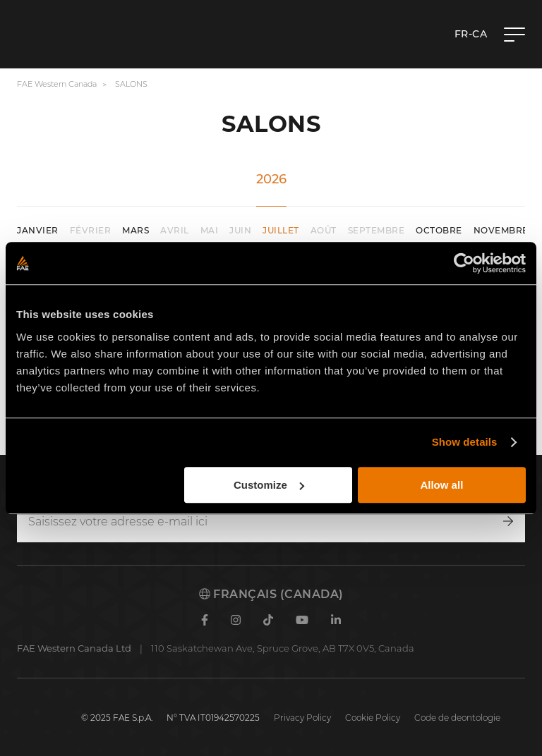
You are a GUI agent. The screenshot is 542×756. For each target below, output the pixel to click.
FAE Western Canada (57, 84)
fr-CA (471, 34)
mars (135, 230)
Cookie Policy (373, 718)
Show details (465, 442)
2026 (271, 179)
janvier (38, 230)
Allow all (441, 485)
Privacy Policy (302, 718)
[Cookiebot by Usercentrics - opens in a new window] (464, 263)
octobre (439, 230)
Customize (269, 485)
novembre (501, 230)
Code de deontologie (457, 718)
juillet (281, 230)
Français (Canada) (271, 594)
